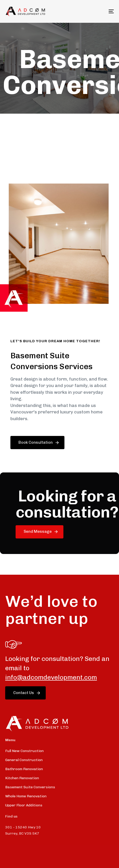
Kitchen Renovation (22, 778)
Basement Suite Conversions (30, 787)
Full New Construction (24, 751)
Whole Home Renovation (26, 796)
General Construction (24, 760)
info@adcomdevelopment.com (51, 677)
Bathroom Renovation (24, 769)
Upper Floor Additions (24, 805)
